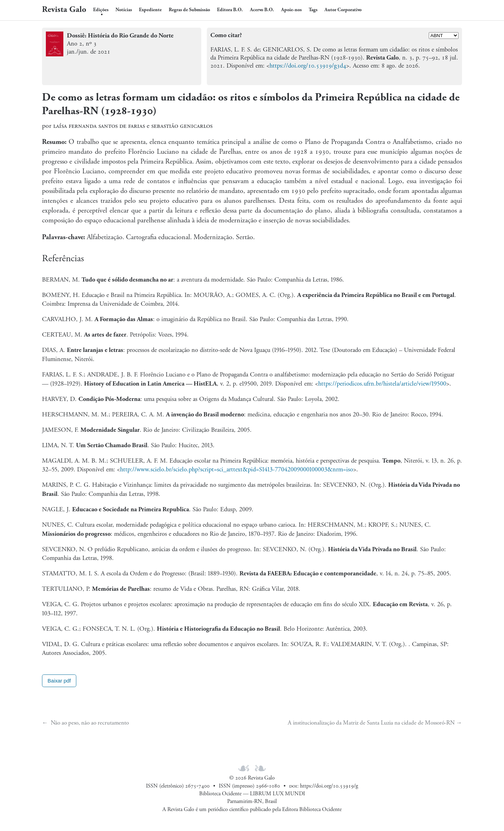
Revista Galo (64, 9)
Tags (313, 10)
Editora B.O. (230, 10)
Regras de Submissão (189, 10)
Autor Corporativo (343, 10)
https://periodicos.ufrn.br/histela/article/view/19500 (382, 384)
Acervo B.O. (262, 10)
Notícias (124, 10)
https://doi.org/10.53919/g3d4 (308, 66)
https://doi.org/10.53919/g (329, 786)
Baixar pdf (59, 681)
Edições (101, 10)
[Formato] (444, 36)
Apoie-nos (291, 10)
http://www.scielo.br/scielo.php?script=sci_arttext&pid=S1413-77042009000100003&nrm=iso (237, 469)
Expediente (150, 10)
